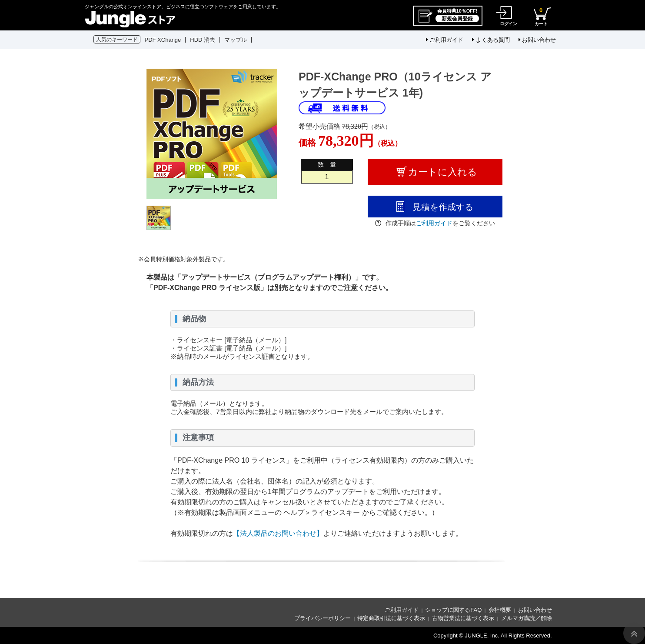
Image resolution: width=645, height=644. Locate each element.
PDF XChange (163, 40)
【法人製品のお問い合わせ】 (278, 533)
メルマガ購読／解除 (527, 618)
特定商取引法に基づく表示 (391, 618)
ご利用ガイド (445, 40)
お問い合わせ (537, 40)
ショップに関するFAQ (453, 610)
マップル (236, 40)
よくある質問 (491, 40)
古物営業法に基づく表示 (463, 618)
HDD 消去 (203, 40)
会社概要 (500, 610)
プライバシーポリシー (322, 618)
